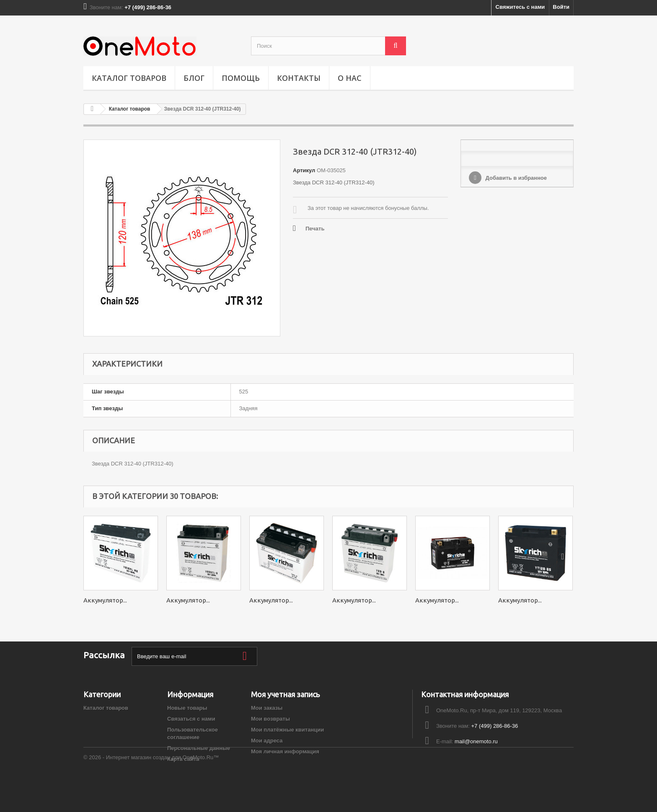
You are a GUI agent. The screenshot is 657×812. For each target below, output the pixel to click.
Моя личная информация (285, 751)
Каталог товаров (129, 78)
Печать (315, 229)
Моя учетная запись (285, 694)
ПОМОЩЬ (241, 78)
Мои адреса (267, 741)
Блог (194, 78)
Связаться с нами (191, 719)
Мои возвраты (270, 719)
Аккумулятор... (105, 600)
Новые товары (187, 708)
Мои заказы (267, 708)
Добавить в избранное (515, 178)
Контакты (299, 78)
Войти (561, 7)
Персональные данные (199, 748)
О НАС (350, 78)
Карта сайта (183, 759)
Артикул (304, 170)
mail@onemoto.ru (476, 741)
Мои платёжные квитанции (287, 730)
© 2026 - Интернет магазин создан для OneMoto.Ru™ (151, 789)
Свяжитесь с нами (520, 7)
